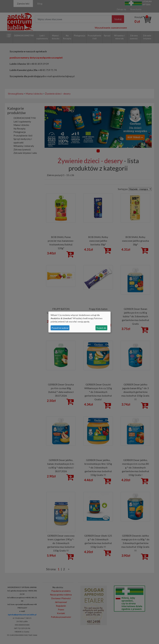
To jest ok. (101, 328)
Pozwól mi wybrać (60, 328)
